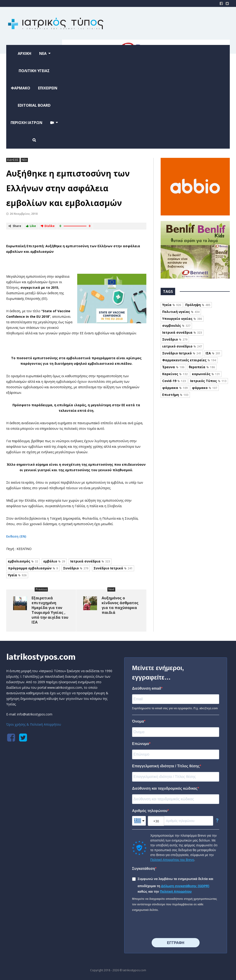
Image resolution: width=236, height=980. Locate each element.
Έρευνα (173, 367)
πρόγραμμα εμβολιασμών (33, 568)
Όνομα (138, 721)
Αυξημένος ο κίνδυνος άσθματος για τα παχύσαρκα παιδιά (120, 605)
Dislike (48, 226)
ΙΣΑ (213, 353)
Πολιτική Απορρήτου (176, 892)
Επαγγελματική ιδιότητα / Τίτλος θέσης (166, 766)
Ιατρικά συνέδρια (90, 561)
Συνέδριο (76, 568)
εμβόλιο (54, 561)
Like (31, 226)
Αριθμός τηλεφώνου (150, 811)
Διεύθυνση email (147, 688)
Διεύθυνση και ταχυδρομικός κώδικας (165, 788)
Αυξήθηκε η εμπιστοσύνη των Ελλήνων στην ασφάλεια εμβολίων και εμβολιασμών (68, 188)
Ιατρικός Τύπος (208, 381)
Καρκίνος (175, 374)
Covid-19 (174, 381)
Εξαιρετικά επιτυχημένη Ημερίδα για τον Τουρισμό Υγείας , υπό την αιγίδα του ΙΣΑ (50, 610)
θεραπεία (202, 367)
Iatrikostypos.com (41, 656)
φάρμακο (205, 388)
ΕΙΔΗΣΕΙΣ (13, 160)
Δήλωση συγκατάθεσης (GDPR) (185, 886)
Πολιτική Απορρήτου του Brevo (172, 860)
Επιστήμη (175, 395)
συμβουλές (176, 325)
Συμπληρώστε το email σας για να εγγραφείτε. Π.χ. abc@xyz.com (175, 708)
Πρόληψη (198, 305)
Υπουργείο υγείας (182, 319)
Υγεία (17, 575)
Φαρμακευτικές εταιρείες (189, 360)
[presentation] (167, 925)
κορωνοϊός (206, 374)
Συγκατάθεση (144, 869)
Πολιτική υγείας (181, 312)
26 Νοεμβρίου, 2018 (24, 214)
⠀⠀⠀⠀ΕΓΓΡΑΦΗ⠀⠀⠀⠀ (176, 943)
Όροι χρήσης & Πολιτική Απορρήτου (34, 724)
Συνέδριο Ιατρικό (113, 568)
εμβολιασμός (23, 561)
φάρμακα (175, 388)
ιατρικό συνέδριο (182, 346)
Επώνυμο (141, 744)
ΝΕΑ (24, 160)
